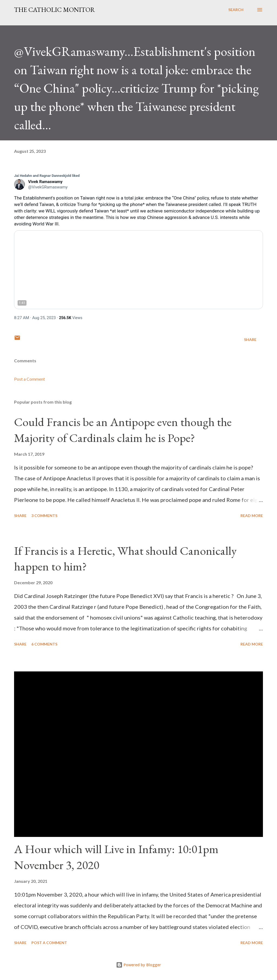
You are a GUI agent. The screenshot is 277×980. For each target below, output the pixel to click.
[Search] (236, 10)
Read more (252, 516)
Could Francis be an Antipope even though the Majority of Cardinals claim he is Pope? (123, 430)
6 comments (44, 644)
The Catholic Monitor (55, 10)
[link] (47, 176)
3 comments (44, 516)
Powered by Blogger (138, 965)
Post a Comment (29, 379)
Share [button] (250, 339)
